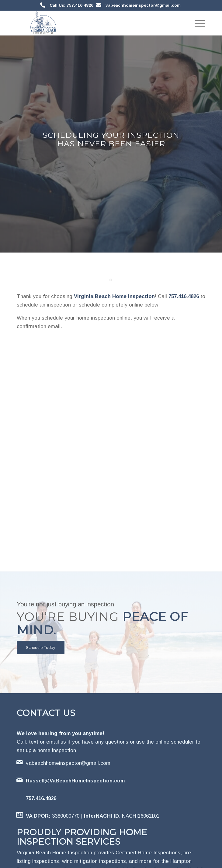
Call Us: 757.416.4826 (71, 5)
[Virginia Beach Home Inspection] (92, 23)
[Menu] (197, 23)
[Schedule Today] (41, 648)
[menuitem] (197, 23)
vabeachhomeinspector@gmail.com (143, 5)
